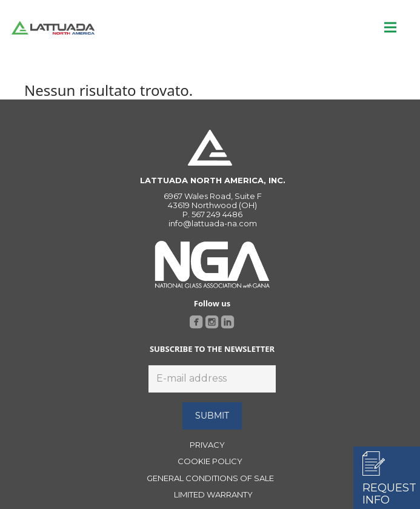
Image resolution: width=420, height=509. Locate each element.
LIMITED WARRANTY (213, 494)
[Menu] (390, 27)
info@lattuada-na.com (213, 223)
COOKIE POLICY (210, 461)
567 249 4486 (217, 214)
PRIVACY (207, 445)
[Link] (53, 28)
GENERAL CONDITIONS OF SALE (210, 478)
